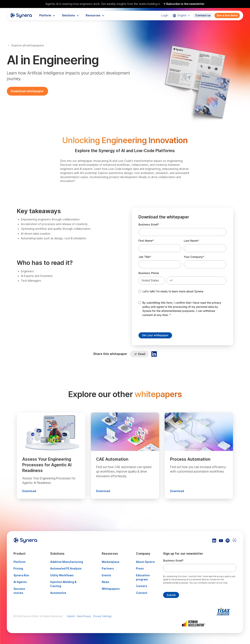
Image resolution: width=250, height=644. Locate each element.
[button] (47, 16)
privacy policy (224, 576)
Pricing (18, 569)
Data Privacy (84, 616)
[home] (21, 16)
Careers (142, 586)
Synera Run (21, 575)
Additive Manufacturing (67, 562)
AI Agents (20, 582)
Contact (142, 593)
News (106, 582)
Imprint (71, 616)
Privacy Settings (102, 616)
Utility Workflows (62, 575)
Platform (19, 562)
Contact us (203, 15)
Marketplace (111, 562)
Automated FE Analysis (66, 569)
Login (165, 15)
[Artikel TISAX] (225, 612)
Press (140, 569)
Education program (143, 577)
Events (106, 575)
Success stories (19, 591)
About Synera (145, 562)
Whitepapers (111, 589)
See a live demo (227, 15)
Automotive (58, 593)
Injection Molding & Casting (63, 584)
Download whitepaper (27, 91)
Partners (108, 569)
